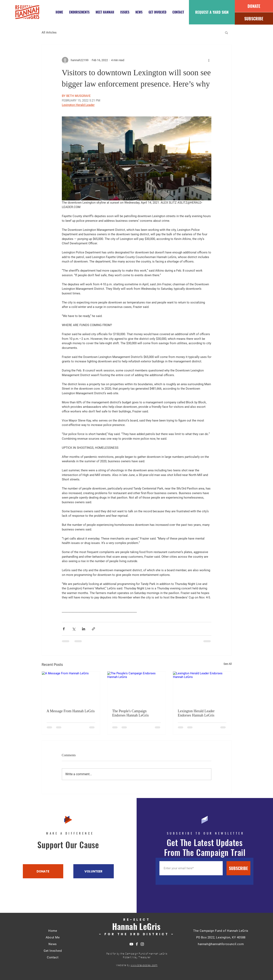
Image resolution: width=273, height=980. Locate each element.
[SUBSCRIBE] (254, 18)
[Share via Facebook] (64, 629)
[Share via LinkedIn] (84, 629)
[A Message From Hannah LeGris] (71, 688)
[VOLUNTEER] (94, 871)
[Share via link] (93, 629)
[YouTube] (131, 944)
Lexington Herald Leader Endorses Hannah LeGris (196, 713)
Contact (53, 957)
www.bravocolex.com (144, 965)
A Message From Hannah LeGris (71, 711)
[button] (226, 32)
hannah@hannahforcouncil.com (221, 944)
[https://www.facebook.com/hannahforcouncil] (137, 944)
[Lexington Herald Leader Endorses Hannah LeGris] (202, 688)
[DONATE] (254, 6)
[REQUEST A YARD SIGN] (212, 12)
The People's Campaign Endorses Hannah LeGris (130, 713)
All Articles (49, 32)
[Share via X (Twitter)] (74, 629)
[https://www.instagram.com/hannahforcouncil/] (142, 944)
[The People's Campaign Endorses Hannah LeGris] (136, 688)
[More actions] (209, 60)
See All (228, 664)
